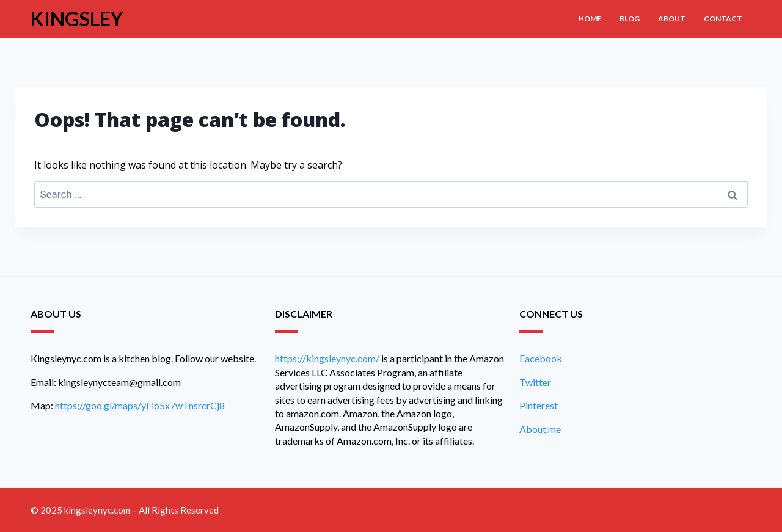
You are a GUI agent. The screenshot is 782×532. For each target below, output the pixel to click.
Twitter (535, 382)
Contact (723, 19)
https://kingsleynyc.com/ (327, 358)
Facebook (541, 358)
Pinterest (539, 405)
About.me (540, 429)
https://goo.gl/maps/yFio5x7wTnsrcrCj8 (140, 405)
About (672, 19)
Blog (630, 19)
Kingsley (77, 19)
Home (590, 19)
